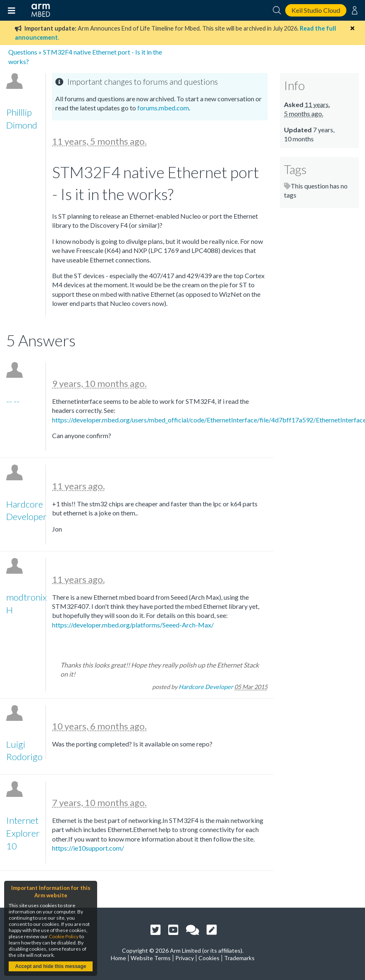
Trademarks (239, 958)
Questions (23, 52)
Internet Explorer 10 (23, 833)
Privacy (185, 958)
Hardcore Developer (206, 687)
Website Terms (151, 958)
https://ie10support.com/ (88, 848)
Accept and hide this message (50, 966)
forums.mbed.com (163, 108)
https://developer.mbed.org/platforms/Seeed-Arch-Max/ (133, 625)
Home (118, 958)
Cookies (209, 958)
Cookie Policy (64, 936)
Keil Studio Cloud (316, 10)
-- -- (13, 401)
